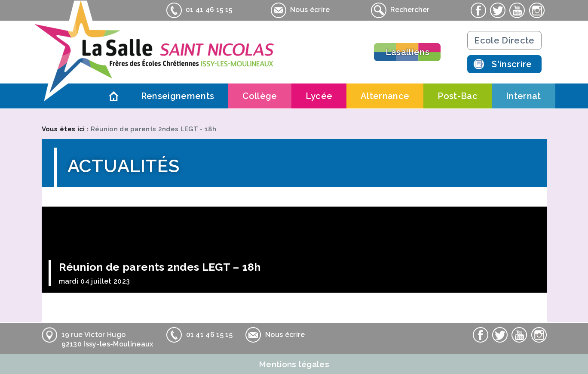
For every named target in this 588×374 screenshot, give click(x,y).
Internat (524, 96)
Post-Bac (458, 96)
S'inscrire (512, 64)
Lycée (319, 96)
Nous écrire (300, 10)
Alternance (385, 96)
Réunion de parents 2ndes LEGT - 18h (153, 129)
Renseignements (178, 96)
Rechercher (400, 10)
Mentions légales (294, 364)
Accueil (114, 96)
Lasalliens (407, 52)
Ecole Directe (504, 40)
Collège (260, 96)
